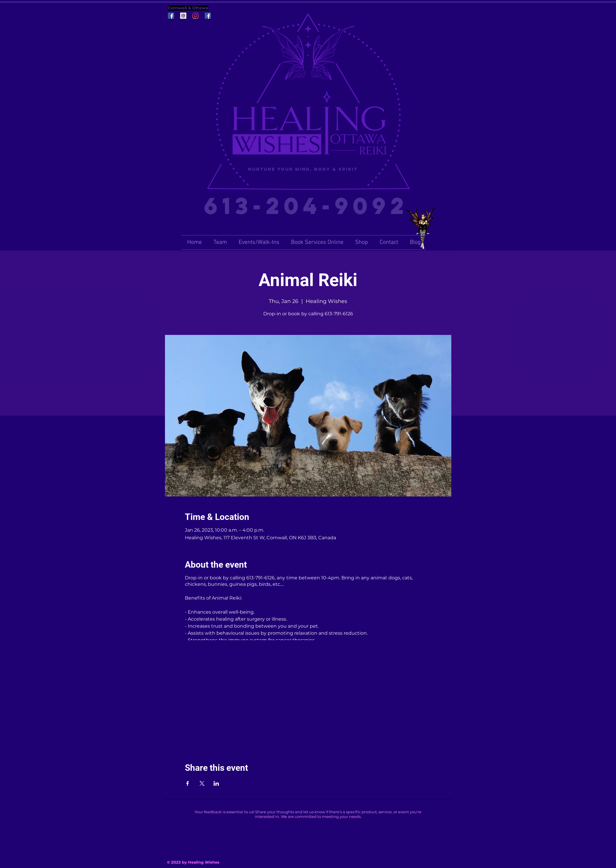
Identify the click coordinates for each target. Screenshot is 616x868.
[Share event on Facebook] (188, 783)
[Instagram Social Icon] (183, 16)
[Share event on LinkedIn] (216, 783)
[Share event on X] (202, 783)
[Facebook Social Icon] (171, 16)
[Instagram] (196, 16)
